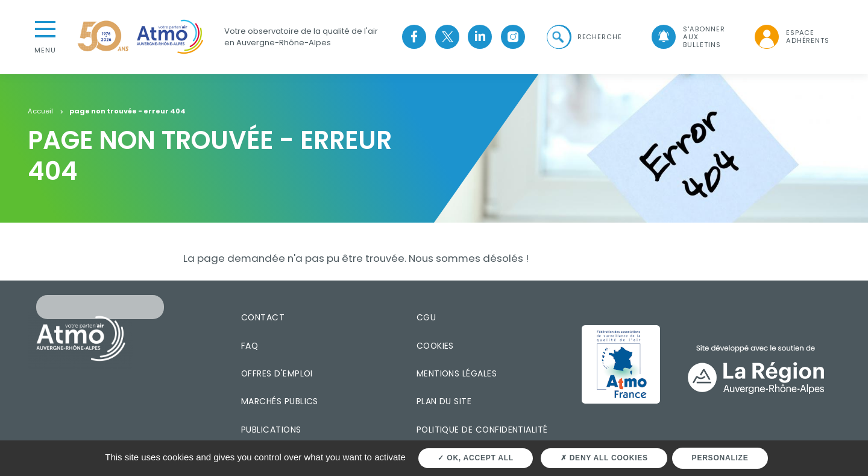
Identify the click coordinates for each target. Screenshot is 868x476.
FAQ (250, 345)
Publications (271, 429)
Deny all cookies (604, 458)
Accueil (40, 111)
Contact (263, 317)
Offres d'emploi (277, 373)
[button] (583, 36)
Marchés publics (280, 401)
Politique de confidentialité (482, 429)
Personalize (720, 458)
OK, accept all (475, 458)
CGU (426, 317)
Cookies (435, 345)
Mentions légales (457, 373)
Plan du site (444, 401)
